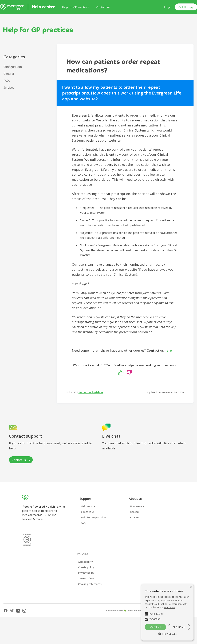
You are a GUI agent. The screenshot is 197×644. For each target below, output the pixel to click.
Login (168, 7)
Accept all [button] (155, 627)
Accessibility (86, 562)
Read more (170, 607)
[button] (167, 634)
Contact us (103, 7)
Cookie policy (86, 567)
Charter (135, 517)
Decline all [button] (179, 627)
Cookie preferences (90, 584)
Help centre (88, 506)
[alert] (167, 612)
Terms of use (86, 578)
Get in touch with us (91, 392)
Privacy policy (86, 573)
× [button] (190, 587)
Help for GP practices (76, 7)
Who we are (137, 506)
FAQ (83, 523)
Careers (135, 512)
